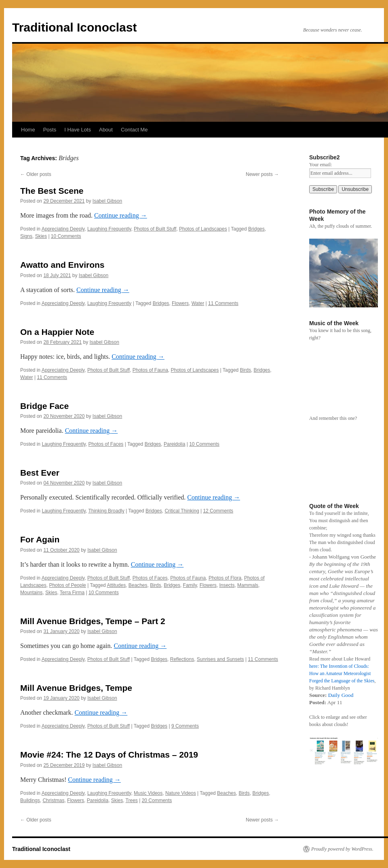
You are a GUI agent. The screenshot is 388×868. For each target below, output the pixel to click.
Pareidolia (174, 444)
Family (190, 585)
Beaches (138, 585)
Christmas (53, 800)
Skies (41, 236)
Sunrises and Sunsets (220, 659)
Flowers (180, 303)
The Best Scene (52, 191)
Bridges (256, 229)
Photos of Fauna (150, 370)
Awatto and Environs (62, 265)
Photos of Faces (106, 444)
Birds (246, 370)
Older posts (36, 174)
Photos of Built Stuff (155, 229)
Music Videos (148, 793)
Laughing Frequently (109, 229)
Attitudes (116, 585)
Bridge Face (44, 406)
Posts (50, 130)
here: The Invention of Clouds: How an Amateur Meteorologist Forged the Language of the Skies (342, 673)
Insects (227, 585)
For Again (40, 539)
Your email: (321, 165)
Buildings (30, 800)
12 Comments (218, 511)
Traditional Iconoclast (74, 27)
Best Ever (40, 473)
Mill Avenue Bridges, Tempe (76, 688)
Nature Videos (181, 793)
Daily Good (341, 695)
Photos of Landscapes (203, 229)
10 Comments (66, 236)
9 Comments (185, 726)
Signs (26, 236)
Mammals (248, 585)
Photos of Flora (225, 578)
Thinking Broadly (106, 511)
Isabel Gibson (107, 201)
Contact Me (134, 130)
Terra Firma (72, 593)
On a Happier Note (57, 332)
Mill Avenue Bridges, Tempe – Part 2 (93, 621)
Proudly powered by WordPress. (342, 849)
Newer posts (262, 174)
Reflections (182, 659)
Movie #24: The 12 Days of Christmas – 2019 (109, 755)
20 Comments (157, 800)
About (106, 130)
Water (198, 303)
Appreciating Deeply (63, 229)
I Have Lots (78, 130)
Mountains (31, 593)
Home (28, 130)
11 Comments (223, 303)
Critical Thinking (182, 511)
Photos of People (67, 585)
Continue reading (121, 215)
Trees (132, 800)
